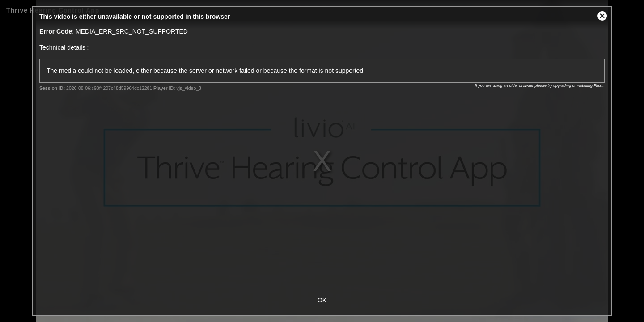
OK (322, 300)
